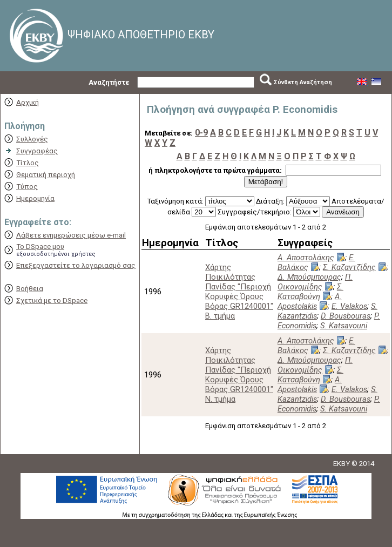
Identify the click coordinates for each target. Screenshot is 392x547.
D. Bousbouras (346, 316)
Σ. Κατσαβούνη (310, 292)
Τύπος (27, 187)
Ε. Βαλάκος (316, 262)
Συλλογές (32, 139)
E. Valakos (349, 306)
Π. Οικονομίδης (315, 282)
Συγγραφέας (37, 151)
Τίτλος (28, 163)
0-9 (201, 133)
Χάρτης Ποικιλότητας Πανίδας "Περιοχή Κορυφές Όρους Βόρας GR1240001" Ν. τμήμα (239, 375)
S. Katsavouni (344, 326)
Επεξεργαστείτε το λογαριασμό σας (76, 265)
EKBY (342, 464)
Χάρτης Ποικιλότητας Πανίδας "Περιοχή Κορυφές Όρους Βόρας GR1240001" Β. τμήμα (239, 292)
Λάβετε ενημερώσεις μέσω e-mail (71, 235)
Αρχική (28, 102)
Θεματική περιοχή (46, 175)
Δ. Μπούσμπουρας (309, 277)
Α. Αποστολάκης (306, 258)
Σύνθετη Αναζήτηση (303, 82)
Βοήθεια (30, 289)
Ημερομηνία (35, 198)
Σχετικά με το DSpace (52, 300)
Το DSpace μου (40, 247)
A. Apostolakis (310, 301)
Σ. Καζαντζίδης (349, 267)
